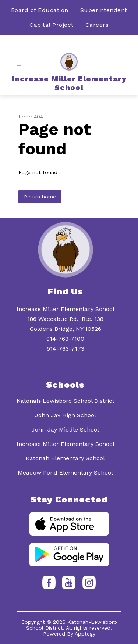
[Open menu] (19, 66)
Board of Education (40, 10)
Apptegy (85, 634)
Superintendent (104, 10)
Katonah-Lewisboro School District (66, 401)
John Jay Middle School (65, 430)
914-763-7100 (65, 339)
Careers (97, 25)
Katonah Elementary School (65, 458)
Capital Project (52, 25)
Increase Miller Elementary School (66, 444)
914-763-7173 (66, 349)
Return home (40, 197)
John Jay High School (66, 415)
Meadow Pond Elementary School (65, 473)
